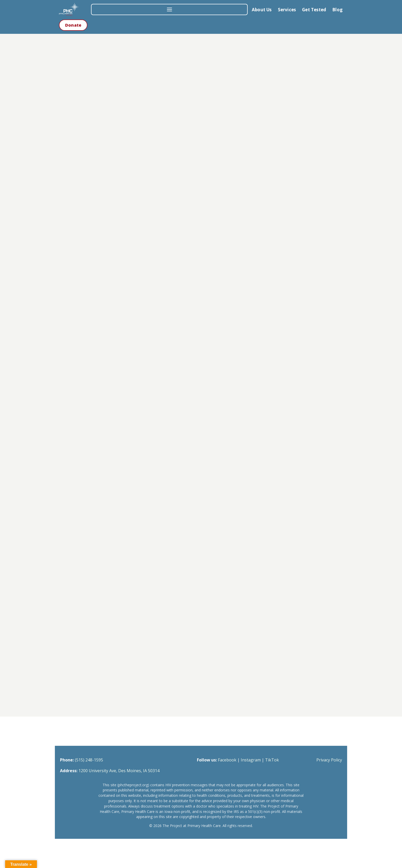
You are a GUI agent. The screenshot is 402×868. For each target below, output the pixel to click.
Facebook (227, 760)
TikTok (272, 760)
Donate (73, 25)
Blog (337, 10)
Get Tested (314, 10)
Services (287, 10)
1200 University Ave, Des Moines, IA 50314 (119, 771)
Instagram (251, 760)
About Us (262, 10)
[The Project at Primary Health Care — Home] (73, 9)
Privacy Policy (329, 760)
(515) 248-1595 (89, 760)
